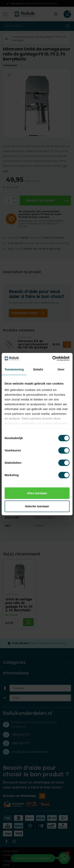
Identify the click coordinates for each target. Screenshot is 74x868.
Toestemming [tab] (14, 369)
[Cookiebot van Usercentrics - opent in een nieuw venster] (53, 359)
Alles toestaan (37, 493)
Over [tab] (61, 369)
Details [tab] (38, 369)
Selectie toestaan (37, 506)
